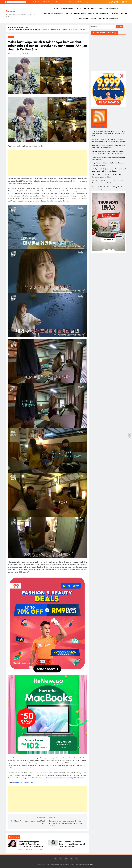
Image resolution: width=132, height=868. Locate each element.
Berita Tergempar (98, 126)
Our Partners (84, 18)
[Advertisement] (47, 163)
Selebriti (11, 37)
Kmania (10, 11)
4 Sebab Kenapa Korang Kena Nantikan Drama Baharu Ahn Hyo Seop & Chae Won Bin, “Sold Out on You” (108, 152)
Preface (93, 18)
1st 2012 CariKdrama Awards (63, 8)
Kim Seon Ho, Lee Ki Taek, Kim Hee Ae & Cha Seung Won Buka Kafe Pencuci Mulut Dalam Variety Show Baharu (60, 2)
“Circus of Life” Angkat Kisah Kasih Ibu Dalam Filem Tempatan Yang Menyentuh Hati (107, 176)
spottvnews (18, 783)
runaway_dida (24, 850)
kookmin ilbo (29, 783)
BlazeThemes (90, 864)
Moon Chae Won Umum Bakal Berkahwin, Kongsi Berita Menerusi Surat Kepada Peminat (72, 844)
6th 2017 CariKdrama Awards (98, 13)
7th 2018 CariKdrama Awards (108, 18)
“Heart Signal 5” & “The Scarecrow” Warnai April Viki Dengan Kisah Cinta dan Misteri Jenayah (108, 182)
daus (11, 54)
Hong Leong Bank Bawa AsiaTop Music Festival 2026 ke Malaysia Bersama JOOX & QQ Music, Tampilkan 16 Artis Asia (109, 133)
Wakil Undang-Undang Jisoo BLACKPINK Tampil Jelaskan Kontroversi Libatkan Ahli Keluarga (31, 844)
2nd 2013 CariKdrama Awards (86, 8)
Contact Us (114, 13)
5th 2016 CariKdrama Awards (76, 13)
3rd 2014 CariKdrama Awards (108, 8)
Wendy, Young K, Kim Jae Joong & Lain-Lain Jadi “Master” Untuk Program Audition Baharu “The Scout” (109, 170)
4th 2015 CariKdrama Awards (53, 13)
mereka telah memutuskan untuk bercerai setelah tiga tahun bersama (61, 778)
